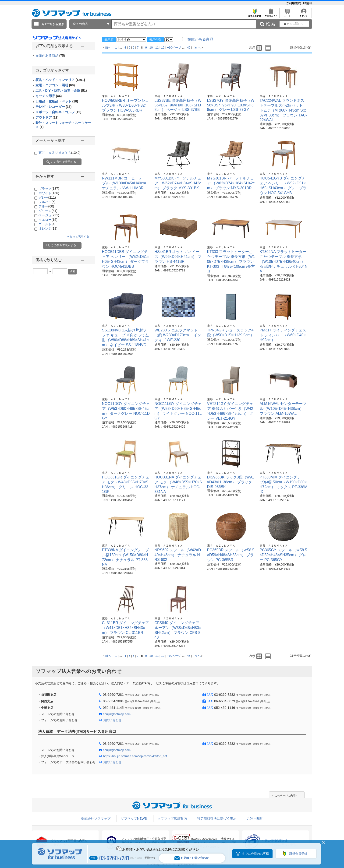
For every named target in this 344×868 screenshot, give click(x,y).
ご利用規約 (294, 3)
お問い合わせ (112, 720)
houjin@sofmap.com (117, 714)
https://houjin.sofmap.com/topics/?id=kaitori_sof (135, 756)
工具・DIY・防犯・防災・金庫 (61, 91)
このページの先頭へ (286, 795)
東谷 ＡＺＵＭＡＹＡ (60, 153)
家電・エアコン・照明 (55, 85)
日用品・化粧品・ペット (57, 101)
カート (287, 15)
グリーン (48, 211)
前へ (108, 47)
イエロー (48, 220)
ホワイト (49, 193)
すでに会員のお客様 (255, 854)
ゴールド (47, 224)
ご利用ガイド (271, 15)
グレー (47, 197)
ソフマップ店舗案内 (172, 819)
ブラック (49, 189)
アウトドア (47, 117)
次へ (198, 47)
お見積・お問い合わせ (192, 858)
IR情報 (308, 3)
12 (163, 47)
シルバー (47, 202)
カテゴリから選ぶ (53, 24)
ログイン (304, 15)
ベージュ (49, 215)
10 (151, 47)
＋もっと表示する (78, 236)
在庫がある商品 (50, 56)
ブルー (46, 206)
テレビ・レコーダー (54, 107)
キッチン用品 (49, 96)
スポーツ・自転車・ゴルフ (59, 112)
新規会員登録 (255, 15)
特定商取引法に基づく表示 (217, 819)
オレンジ (48, 228)
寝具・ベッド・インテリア (60, 80)
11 (157, 47)
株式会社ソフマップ (96, 819)
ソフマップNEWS (134, 819)
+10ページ (174, 47)
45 (189, 47)
